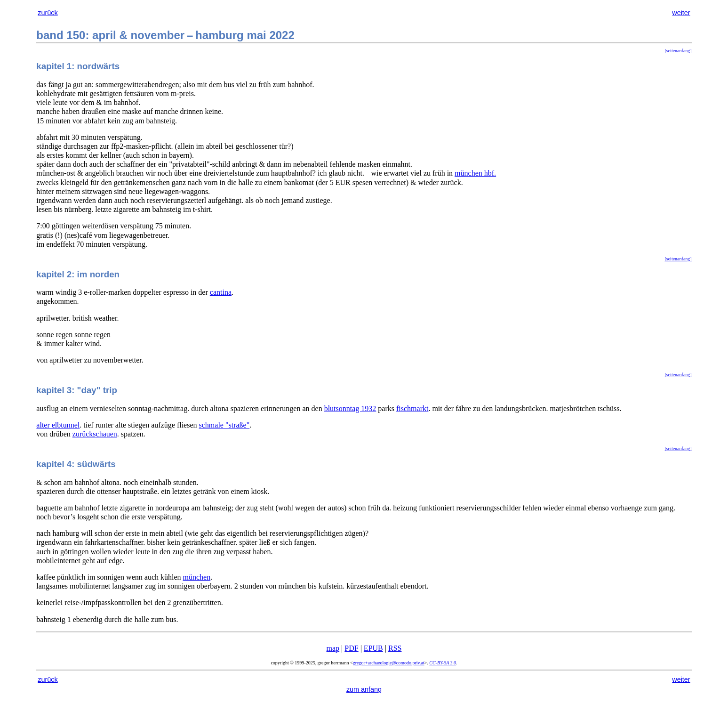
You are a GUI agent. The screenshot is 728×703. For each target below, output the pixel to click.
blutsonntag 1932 (350, 408)
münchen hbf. (475, 173)
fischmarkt (412, 408)
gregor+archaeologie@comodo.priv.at (389, 663)
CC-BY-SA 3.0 (443, 663)
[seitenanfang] (678, 51)
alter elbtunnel (58, 425)
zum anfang (364, 689)
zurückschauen (95, 434)
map (333, 648)
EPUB (373, 648)
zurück (48, 13)
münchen (197, 577)
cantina (221, 292)
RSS (395, 648)
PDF (351, 648)
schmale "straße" (224, 425)
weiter (681, 13)
